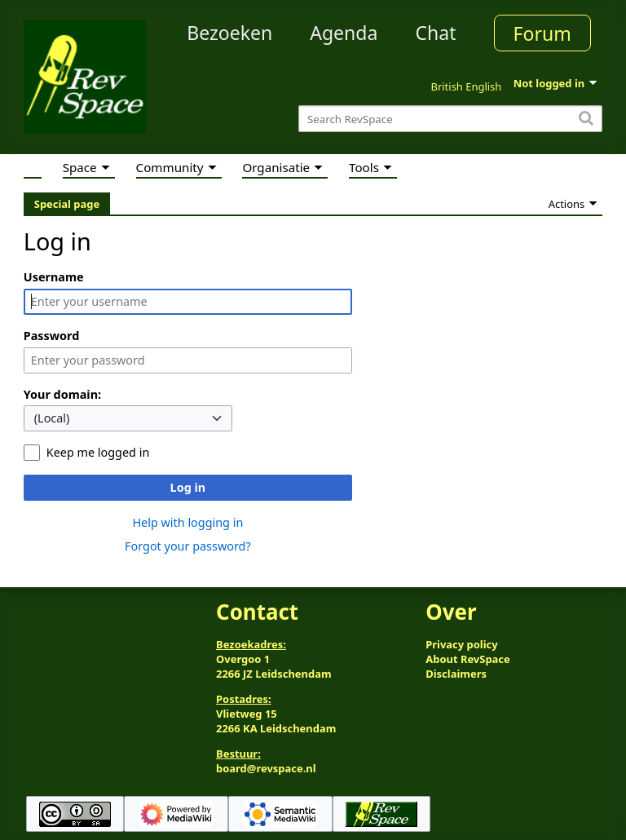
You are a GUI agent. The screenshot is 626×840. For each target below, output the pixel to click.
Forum (542, 33)
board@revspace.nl (266, 768)
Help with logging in (187, 522)
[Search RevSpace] (450, 119)
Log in (188, 487)
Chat (435, 33)
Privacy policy (461, 644)
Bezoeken (229, 33)
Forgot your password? (188, 546)
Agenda (344, 33)
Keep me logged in (98, 452)
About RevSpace (468, 659)
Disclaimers (456, 674)
